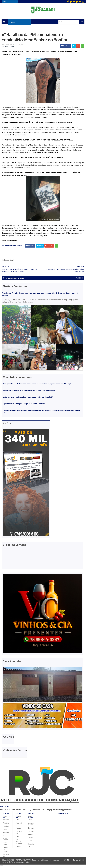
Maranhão (19, 825)
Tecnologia (6, 856)
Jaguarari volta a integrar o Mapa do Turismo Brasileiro (24, 405)
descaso (6, 821)
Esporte (31, 829)
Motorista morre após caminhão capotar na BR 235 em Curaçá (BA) (28, 398)
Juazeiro (6, 834)
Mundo (5, 837)
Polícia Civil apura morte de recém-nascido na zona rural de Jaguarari (29, 391)
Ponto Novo (5, 844)
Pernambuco (19, 833)
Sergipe (18, 848)
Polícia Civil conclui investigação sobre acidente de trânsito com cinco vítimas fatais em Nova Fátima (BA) (41, 412)
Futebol (31, 836)
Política (6, 840)
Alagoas (18, 818)
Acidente (6, 818)
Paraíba (18, 829)
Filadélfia (6, 824)
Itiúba (5, 831)
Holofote (6, 827)
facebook (80, 279)
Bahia (17, 821)
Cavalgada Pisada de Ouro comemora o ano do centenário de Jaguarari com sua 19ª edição (37, 385)
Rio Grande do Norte (19, 843)
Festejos (31, 832)
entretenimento (31, 825)
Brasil (30, 821)
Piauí (17, 837)
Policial (30, 839)
